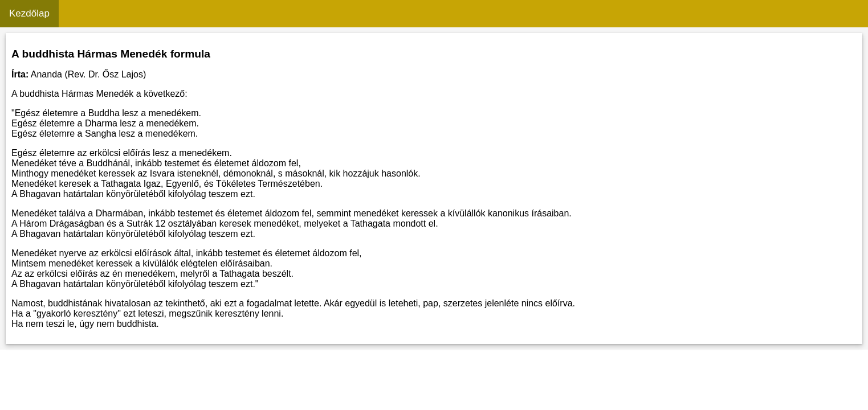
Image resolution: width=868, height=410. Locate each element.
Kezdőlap (29, 13)
